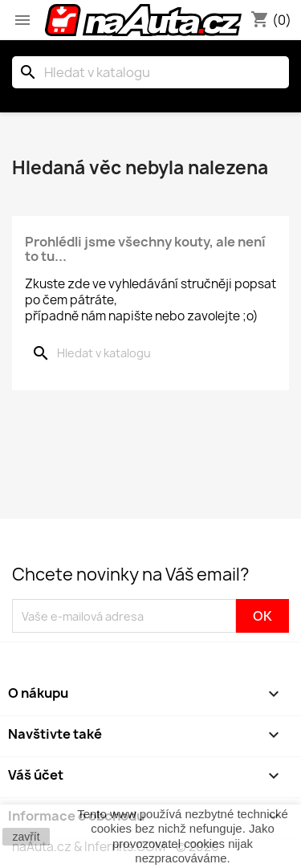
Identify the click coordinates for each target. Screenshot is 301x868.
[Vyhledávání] (150, 72)
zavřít (26, 837)
